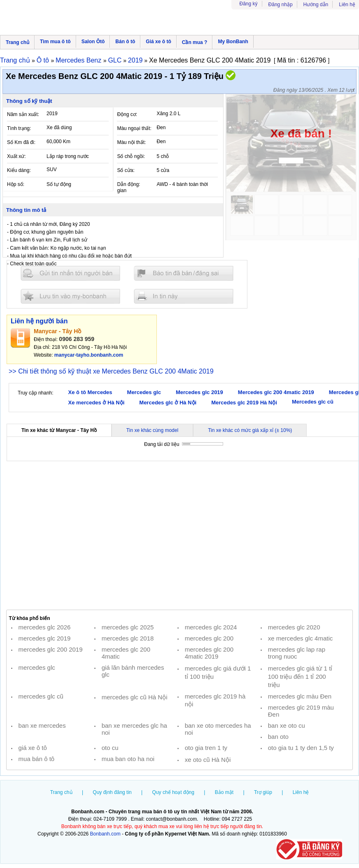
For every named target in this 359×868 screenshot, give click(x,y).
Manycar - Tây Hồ (57, 331)
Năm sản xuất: (23, 114)
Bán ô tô (125, 42)
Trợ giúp (263, 792)
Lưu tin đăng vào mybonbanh (70, 296)
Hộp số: (16, 184)
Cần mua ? (195, 42)
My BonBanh (233, 42)
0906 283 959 (77, 339)
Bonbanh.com (105, 834)
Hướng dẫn (316, 5)
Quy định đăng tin (112, 792)
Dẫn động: (128, 184)
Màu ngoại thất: (134, 128)
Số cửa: (126, 170)
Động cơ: (127, 114)
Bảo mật (224, 792)
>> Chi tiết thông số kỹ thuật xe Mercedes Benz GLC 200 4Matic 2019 (111, 371)
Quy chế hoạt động (173, 792)
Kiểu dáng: (19, 170)
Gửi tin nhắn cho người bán (70, 273)
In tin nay (184, 296)
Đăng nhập (281, 5)
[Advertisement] (179, 536)
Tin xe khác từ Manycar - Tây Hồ (59, 430)
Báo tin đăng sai (184, 273)
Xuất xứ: (16, 156)
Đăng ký (249, 4)
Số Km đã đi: (21, 142)
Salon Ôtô (93, 42)
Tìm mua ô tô (55, 42)
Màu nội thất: (131, 142)
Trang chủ (17, 42)
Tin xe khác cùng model (152, 430)
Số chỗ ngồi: (131, 156)
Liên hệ (347, 5)
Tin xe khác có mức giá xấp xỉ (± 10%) (250, 430)
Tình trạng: (19, 128)
